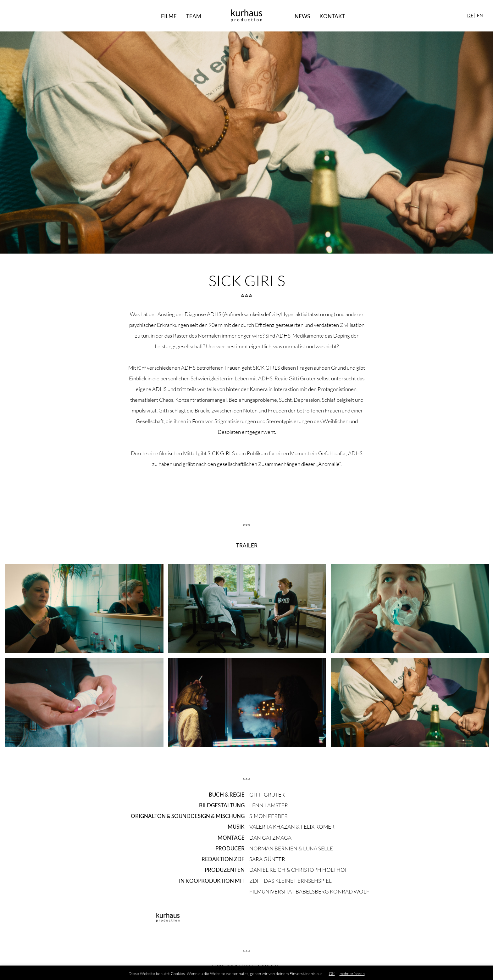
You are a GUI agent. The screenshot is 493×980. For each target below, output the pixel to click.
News (302, 16)
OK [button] (332, 973)
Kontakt (332, 16)
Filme (169, 16)
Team (194, 16)
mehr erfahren (352, 973)
